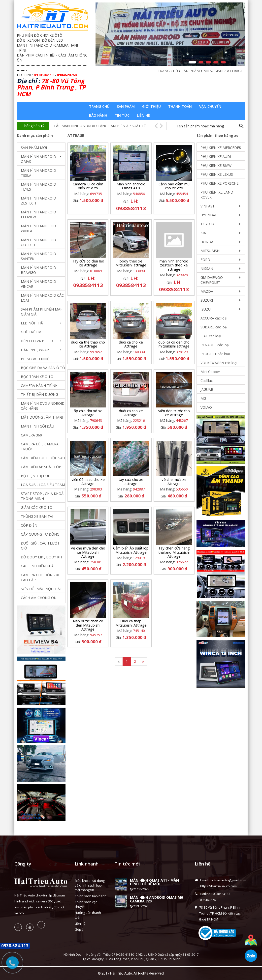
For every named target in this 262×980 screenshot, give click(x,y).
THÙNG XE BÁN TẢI (37, 516)
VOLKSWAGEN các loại (219, 363)
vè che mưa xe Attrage (174, 481)
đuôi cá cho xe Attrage (131, 344)
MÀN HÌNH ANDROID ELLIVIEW (38, 215)
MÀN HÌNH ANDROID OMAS (38, 159)
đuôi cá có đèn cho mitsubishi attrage (174, 344)
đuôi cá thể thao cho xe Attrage (88, 344)
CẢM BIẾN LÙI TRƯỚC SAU (43, 458)
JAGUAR (207, 389)
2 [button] (201, 62)
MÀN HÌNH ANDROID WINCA (38, 228)
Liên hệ (143, 115)
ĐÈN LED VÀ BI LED (37, 341)
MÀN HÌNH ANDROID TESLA (38, 173)
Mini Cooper (210, 372)
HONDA (207, 242)
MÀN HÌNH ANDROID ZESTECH (38, 201)
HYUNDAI (208, 215)
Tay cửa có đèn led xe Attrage (88, 263)
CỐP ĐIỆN (29, 525)
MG (203, 398)
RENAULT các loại (215, 345)
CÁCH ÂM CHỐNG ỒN (39, 598)
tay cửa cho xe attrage (131, 481)
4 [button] (216, 62)
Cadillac (207, 381)
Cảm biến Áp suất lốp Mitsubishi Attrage (131, 550)
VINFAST (208, 206)
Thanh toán (180, 106)
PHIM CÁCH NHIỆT (36, 359)
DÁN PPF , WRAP (35, 350)
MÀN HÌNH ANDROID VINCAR (38, 284)
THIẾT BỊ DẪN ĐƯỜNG (39, 394)
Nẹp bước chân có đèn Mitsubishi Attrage (88, 625)
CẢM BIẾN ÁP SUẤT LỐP (41, 467)
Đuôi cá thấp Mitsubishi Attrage (131, 623)
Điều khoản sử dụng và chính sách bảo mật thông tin (90, 885)
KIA (203, 233)
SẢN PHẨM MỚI (34, 148)
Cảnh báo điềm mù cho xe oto (174, 186)
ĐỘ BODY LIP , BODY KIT (42, 557)
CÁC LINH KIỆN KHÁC (38, 566)
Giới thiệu (151, 106)
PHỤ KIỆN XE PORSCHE (219, 183)
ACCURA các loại (214, 318)
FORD (205, 260)
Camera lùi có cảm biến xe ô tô (88, 186)
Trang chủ (99, 106)
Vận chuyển (210, 106)
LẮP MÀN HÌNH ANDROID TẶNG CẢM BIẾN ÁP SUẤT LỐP (101, 126)
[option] (170, 34)
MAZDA (207, 291)
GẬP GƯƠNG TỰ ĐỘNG (40, 534)
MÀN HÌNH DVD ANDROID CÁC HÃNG (43, 406)
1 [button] (192, 62)
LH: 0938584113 (131, 205)
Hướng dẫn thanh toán (88, 915)
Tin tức (122, 115)
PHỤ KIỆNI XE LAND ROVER (217, 195)
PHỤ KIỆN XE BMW (216, 165)
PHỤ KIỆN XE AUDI (216, 157)
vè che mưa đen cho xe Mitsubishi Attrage (88, 552)
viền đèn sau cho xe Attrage (88, 481)
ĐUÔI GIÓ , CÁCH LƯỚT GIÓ (40, 546)
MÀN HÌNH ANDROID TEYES (38, 187)
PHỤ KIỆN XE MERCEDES (221, 148)
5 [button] (223, 62)
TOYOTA (208, 224)
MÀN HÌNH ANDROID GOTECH (38, 242)
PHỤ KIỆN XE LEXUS (217, 174)
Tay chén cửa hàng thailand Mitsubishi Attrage (174, 552)
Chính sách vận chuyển (86, 904)
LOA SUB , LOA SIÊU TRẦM (43, 485)
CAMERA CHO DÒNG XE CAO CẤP (40, 577)
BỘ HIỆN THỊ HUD (36, 476)
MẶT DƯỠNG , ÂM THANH (43, 417)
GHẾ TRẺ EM (31, 332)
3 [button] (208, 62)
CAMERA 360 (31, 435)
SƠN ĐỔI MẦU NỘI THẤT (41, 589)
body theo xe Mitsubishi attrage (131, 263)
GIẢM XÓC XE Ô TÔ (37, 507)
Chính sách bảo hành (91, 896)
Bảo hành (98, 115)
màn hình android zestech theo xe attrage (174, 265)
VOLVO (206, 407)
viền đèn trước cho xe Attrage (174, 413)
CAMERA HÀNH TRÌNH (39, 386)
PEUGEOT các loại (215, 354)
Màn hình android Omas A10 (131, 186)
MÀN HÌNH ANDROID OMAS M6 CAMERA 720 (156, 899)
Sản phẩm (126, 106)
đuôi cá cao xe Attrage (131, 413)
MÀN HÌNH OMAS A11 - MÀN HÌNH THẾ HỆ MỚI (154, 882)
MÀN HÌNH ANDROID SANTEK (38, 256)
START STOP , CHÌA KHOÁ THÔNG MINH (42, 496)
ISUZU (206, 309)
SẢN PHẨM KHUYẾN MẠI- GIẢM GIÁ (42, 312)
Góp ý (79, 929)
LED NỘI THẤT (33, 323)
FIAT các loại (211, 336)
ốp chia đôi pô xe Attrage (88, 413)
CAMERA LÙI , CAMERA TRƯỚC (40, 447)
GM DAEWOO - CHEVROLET (213, 280)
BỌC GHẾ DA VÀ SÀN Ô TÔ (43, 368)
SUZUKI (207, 300)
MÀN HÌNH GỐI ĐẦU (37, 426)
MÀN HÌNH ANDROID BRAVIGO (38, 270)
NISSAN (207, 269)
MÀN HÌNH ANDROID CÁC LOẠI (42, 298)
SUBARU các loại (214, 327)
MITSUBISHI (210, 251)
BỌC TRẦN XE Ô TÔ (37, 377)
